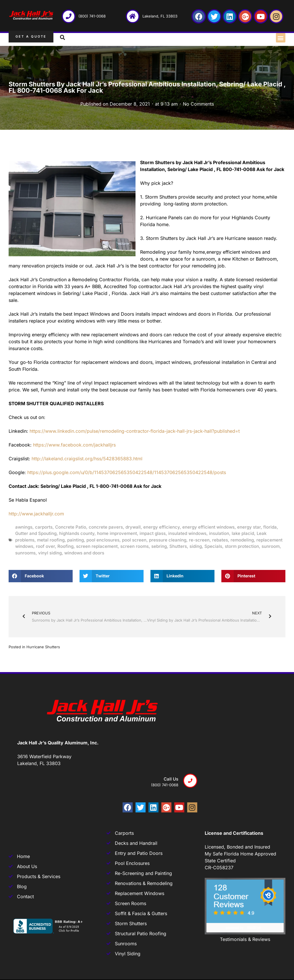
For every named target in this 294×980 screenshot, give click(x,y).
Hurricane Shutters (43, 647)
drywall (133, 527)
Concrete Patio (71, 527)
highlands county (77, 533)
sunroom (271, 546)
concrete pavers (106, 527)
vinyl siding (50, 553)
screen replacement (97, 546)
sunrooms (25, 553)
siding (196, 546)
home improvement (117, 533)
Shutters (178, 546)
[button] (281, 38)
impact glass (153, 533)
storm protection (242, 546)
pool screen (134, 540)
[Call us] (190, 781)
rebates (220, 540)
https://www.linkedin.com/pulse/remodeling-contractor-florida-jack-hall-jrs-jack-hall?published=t (135, 431)
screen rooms (135, 546)
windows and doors (84, 553)
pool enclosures (103, 540)
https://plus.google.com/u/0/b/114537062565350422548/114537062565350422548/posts (127, 472)
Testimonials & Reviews (245, 939)
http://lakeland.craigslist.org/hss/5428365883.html (87, 459)
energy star (249, 527)
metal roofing (51, 540)
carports (44, 527)
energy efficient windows (208, 527)
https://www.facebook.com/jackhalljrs (74, 445)
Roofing (65, 546)
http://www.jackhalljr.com (36, 514)
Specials (213, 546)
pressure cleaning (168, 540)
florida (270, 527)
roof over (45, 546)
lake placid (243, 533)
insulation (219, 533)
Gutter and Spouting (36, 533)
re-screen (199, 540)
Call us (171, 779)
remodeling (242, 540)
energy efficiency (161, 527)
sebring (159, 546)
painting (76, 540)
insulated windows (187, 533)
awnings (24, 527)
